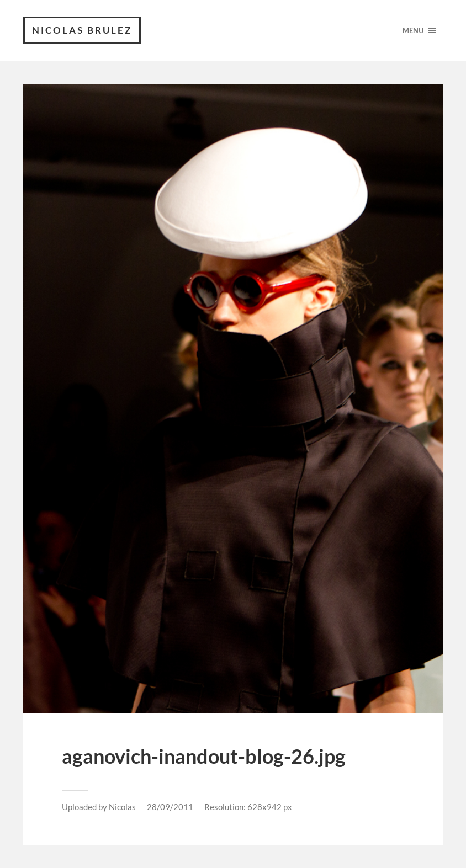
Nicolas (122, 807)
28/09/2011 (170, 807)
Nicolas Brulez (82, 30)
